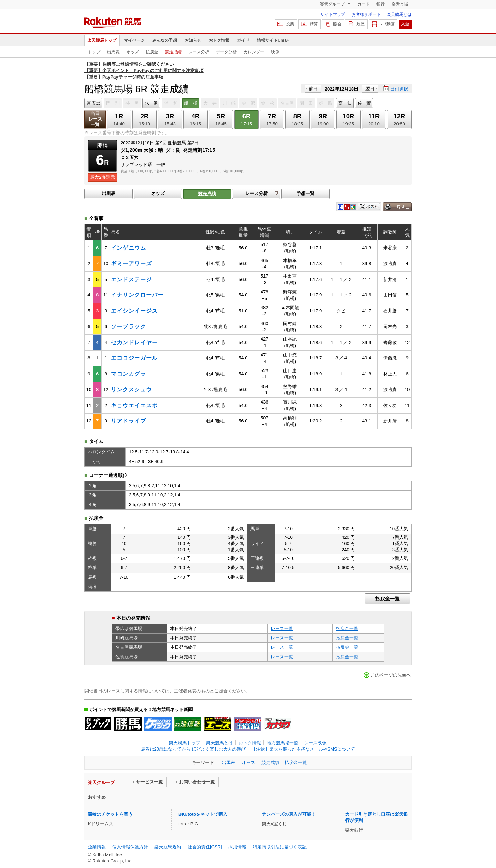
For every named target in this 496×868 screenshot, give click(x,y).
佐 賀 (364, 103)
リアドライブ (128, 421)
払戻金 (152, 52)
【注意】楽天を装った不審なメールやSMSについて (303, 749)
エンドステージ (131, 279)
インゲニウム (128, 248)
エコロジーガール (134, 358)
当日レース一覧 (95, 119)
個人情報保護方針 (130, 847)
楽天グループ (333, 4)
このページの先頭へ (391, 675)
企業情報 (97, 847)
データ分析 (226, 52)
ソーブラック (128, 327)
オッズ (133, 52)
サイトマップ (333, 14)
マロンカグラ (128, 374)
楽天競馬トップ (102, 40)
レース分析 (199, 52)
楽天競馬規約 (168, 847)
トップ (94, 52)
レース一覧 (282, 629)
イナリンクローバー (137, 295)
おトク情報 (219, 40)
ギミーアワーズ (131, 264)
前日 (313, 89)
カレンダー (254, 52)
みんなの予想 (165, 40)
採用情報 (237, 847)
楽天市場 (400, 4)
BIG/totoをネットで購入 (203, 814)
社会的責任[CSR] (205, 847)
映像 (275, 52)
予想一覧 (306, 193)
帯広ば (94, 103)
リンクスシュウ (131, 390)
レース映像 (315, 743)
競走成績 (173, 52)
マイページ (134, 40)
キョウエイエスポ (134, 405)
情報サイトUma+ (273, 40)
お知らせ (193, 40)
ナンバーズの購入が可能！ (289, 814)
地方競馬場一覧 (283, 743)
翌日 (370, 89)
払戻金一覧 (387, 599)
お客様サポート (366, 14)
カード (363, 4)
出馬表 (113, 52)
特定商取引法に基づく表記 (280, 847)
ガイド (243, 40)
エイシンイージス (134, 311)
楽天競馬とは (399, 14)
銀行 (381, 4)
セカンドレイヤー (134, 342)
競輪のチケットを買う (110, 814)
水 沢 (151, 103)
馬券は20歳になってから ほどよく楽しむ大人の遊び (193, 749)
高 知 (345, 103)
